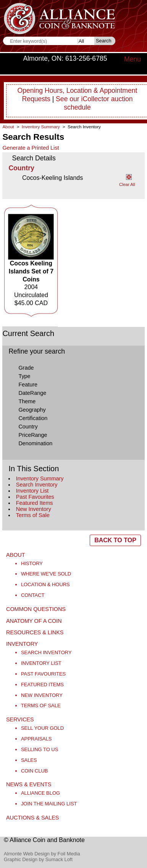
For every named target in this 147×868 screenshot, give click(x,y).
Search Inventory (37, 485)
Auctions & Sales (32, 818)
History (32, 563)
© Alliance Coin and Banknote (44, 840)
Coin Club (35, 771)
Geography (32, 410)
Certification (33, 418)
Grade (26, 368)
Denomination (35, 443)
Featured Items (35, 503)
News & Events (29, 784)
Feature (28, 385)
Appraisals (36, 739)
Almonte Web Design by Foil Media (42, 854)
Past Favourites (35, 497)
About (8, 127)
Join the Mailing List (49, 804)
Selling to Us (40, 749)
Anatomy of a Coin (34, 621)
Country (28, 427)
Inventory (22, 644)
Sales (29, 760)
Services (20, 719)
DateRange (32, 393)
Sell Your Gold (42, 728)
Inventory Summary (40, 478)
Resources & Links (35, 632)
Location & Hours (45, 584)
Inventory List (32, 491)
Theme (27, 401)
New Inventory (34, 509)
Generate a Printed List (31, 148)
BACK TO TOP (115, 540)
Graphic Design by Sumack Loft (38, 859)
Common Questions (36, 609)
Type (24, 376)
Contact (33, 595)
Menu (132, 59)
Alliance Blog (40, 793)
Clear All (127, 184)
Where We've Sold (46, 574)
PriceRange (33, 435)
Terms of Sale (33, 515)
